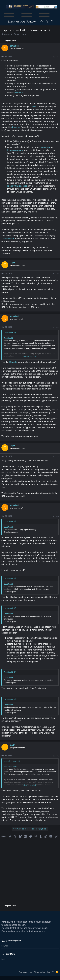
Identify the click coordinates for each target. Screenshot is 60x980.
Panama (16, 127)
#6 (58, 756)
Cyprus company (15, 150)
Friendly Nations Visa (17, 186)
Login (4, 959)
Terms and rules (25, 972)
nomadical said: (10, 761)
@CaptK (13, 362)
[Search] (57, 22)
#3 (58, 327)
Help (48, 972)
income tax (45, 147)
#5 (58, 516)
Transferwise (8, 239)
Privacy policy (39, 972)
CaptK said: (9, 333)
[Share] (54, 57)
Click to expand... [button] (30, 357)
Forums (5, 946)
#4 (58, 457)
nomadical (8, 34)
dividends (19, 93)
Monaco (34, 107)
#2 (58, 274)
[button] (4, 22)
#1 (58, 57)
